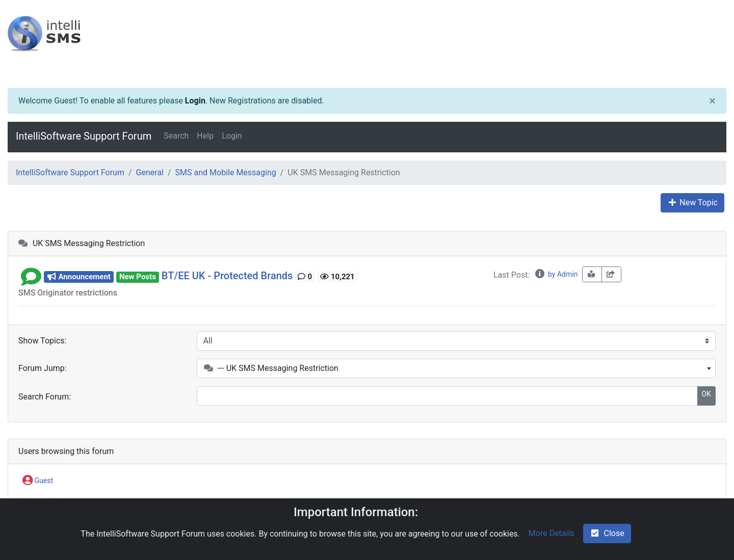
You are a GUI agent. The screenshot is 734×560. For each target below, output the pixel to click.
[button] (31, 276)
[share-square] (611, 274)
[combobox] (456, 368)
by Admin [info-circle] (556, 274)
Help (205, 136)
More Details (552, 533)
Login (195, 101)
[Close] (712, 101)
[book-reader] (592, 274)
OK (706, 394)
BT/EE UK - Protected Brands (227, 276)
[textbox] (456, 368)
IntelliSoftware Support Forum (84, 136)
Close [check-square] (607, 533)
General (150, 172)
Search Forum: (45, 397)
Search (176, 136)
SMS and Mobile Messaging (226, 172)
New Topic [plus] (692, 203)
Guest (38, 481)
